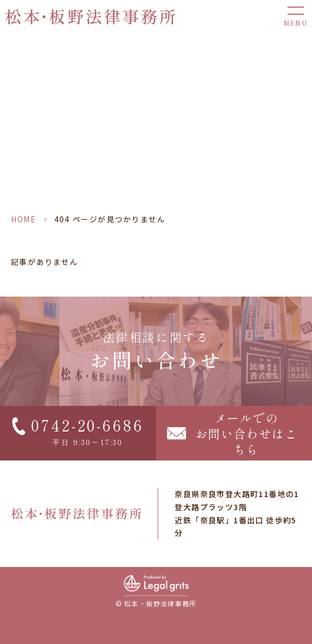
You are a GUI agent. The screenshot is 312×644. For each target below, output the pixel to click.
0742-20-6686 (88, 425)
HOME (23, 219)
